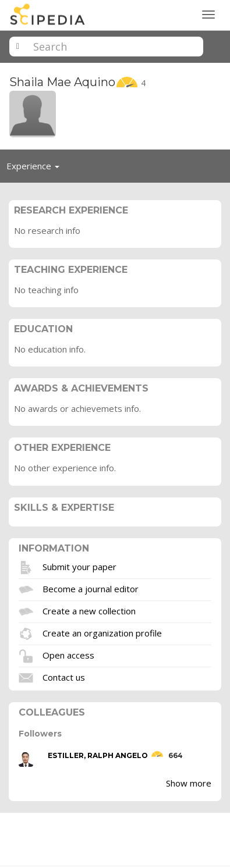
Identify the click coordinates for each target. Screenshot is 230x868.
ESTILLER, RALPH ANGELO (98, 755)
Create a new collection (89, 610)
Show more (189, 783)
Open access (68, 654)
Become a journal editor (91, 588)
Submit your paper (79, 566)
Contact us (64, 677)
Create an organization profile (102, 632)
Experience (36, 169)
